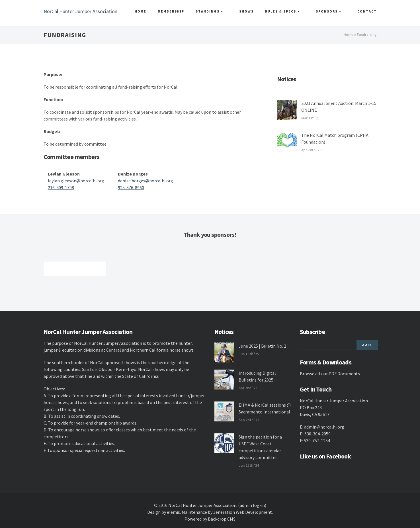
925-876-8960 (131, 187)
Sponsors (333, 11)
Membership (186, 11)
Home (155, 11)
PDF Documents (344, 374)
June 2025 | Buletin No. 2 (262, 346)
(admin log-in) (252, 505)
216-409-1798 (61, 187)
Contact (367, 11)
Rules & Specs (292, 11)
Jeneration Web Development (243, 512)
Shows (256, 11)
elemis (173, 512)
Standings (224, 11)
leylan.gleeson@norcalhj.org (76, 181)
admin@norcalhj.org (324, 427)
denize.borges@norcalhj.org (146, 181)
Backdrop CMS (222, 519)
